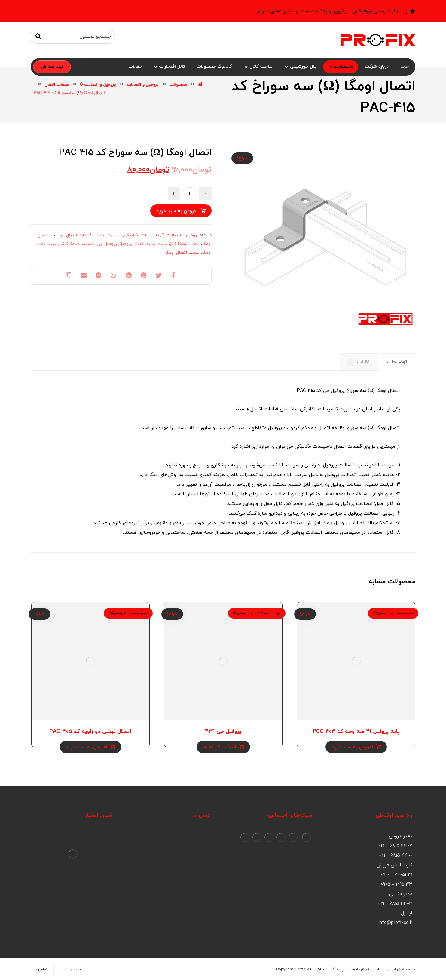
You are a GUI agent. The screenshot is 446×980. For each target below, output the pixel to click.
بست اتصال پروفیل (137, 244)
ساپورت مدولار (108, 235)
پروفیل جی (107, 244)
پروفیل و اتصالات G (180, 235)
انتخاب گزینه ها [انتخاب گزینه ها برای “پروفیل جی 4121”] (219, 747)
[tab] (397, 362)
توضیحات (397, 362)
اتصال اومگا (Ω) (185, 244)
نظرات (358, 362)
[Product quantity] (190, 194)
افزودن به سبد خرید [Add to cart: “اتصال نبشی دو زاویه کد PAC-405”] (87, 747)
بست (163, 244)
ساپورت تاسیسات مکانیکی (327, 409)
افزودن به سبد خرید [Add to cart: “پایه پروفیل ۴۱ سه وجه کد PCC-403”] (352, 747)
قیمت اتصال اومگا (182, 253)
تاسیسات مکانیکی (141, 235)
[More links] (113, 67)
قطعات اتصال (79, 235)
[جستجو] (38, 37)
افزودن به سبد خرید (177, 211)
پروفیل (330, 465)
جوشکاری (220, 465)
